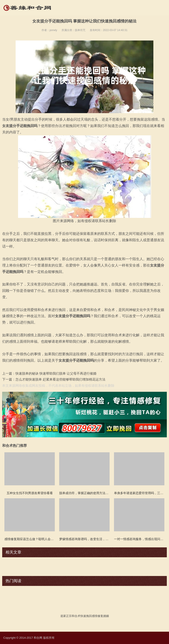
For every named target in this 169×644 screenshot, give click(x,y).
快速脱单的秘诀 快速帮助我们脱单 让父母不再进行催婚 (56, 373)
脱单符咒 (80, 30)
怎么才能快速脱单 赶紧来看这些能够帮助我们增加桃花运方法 (60, 379)
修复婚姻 (103, 616)
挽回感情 (92, 616)
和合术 (76, 616)
